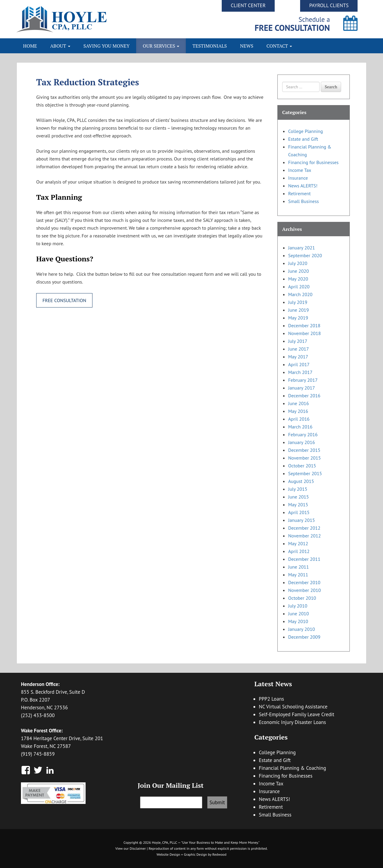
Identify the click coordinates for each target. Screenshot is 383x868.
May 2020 (298, 279)
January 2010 (301, 629)
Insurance (298, 178)
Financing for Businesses (313, 162)
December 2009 (304, 637)
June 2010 (298, 613)
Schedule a (292, 24)
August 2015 (301, 481)
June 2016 (298, 403)
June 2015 (298, 497)
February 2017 (303, 380)
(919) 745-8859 (38, 754)
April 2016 (299, 419)
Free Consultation (64, 300)
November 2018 (304, 333)
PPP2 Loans (271, 699)
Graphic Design (195, 854)
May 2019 (298, 318)
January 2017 (301, 388)
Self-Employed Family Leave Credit (297, 714)
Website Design (168, 854)
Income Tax (300, 170)
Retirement (299, 193)
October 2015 (302, 466)
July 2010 (298, 606)
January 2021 (301, 248)
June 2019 (298, 310)
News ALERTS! (303, 186)
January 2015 (301, 520)
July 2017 (298, 341)
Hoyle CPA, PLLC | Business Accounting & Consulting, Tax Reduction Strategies (104, 19)
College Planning (306, 131)
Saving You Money (107, 46)
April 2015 (299, 512)
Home (30, 46)
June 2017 (298, 349)
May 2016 (298, 411)
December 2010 (304, 582)
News (247, 46)
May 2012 (298, 543)
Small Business (303, 201)
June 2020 (298, 271)
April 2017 (299, 364)
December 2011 (304, 559)
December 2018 (304, 325)
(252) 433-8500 (38, 715)
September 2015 (305, 473)
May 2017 (298, 357)
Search (331, 87)
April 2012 (299, 551)
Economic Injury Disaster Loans (292, 722)
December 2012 (304, 528)
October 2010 (302, 598)
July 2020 (298, 263)
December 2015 (304, 450)
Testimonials (210, 46)
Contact (279, 46)
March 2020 (300, 294)
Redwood (219, 854)
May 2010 (298, 621)
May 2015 (298, 505)
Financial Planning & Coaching (292, 768)
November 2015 (304, 458)
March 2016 (300, 427)
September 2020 (305, 255)
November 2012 (304, 536)
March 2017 (300, 372)
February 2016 (303, 434)
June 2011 (298, 567)
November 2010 (304, 590)
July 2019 (298, 302)
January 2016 (301, 442)
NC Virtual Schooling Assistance (293, 707)
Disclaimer (138, 848)
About (60, 46)
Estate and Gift (303, 139)
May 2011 (298, 575)
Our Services (161, 46)
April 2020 (299, 287)
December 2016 (304, 396)
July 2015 (298, 489)
